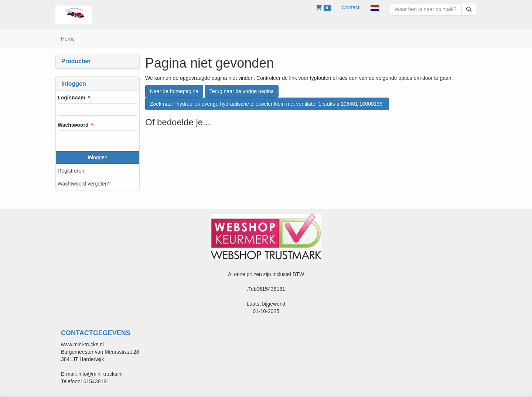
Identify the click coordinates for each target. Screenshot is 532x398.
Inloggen (98, 157)
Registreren (71, 171)
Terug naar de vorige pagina (242, 91)
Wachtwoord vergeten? (84, 184)
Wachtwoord (73, 125)
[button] (375, 7)
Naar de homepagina (174, 91)
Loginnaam (71, 98)
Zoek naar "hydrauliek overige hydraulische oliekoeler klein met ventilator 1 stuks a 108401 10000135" (267, 104)
